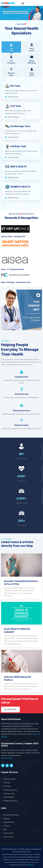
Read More (31, 865)
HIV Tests (7, 783)
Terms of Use (8, 837)
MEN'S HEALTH (9, 797)
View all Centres (7, 758)
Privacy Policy (9, 833)
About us (7, 819)
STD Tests (7, 786)
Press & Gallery (9, 822)
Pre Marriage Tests (10, 790)
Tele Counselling (9, 779)
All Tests (7, 826)
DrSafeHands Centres (11, 815)
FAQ (5, 829)
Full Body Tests (9, 794)
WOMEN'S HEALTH (10, 801)
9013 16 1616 (10, 709)
